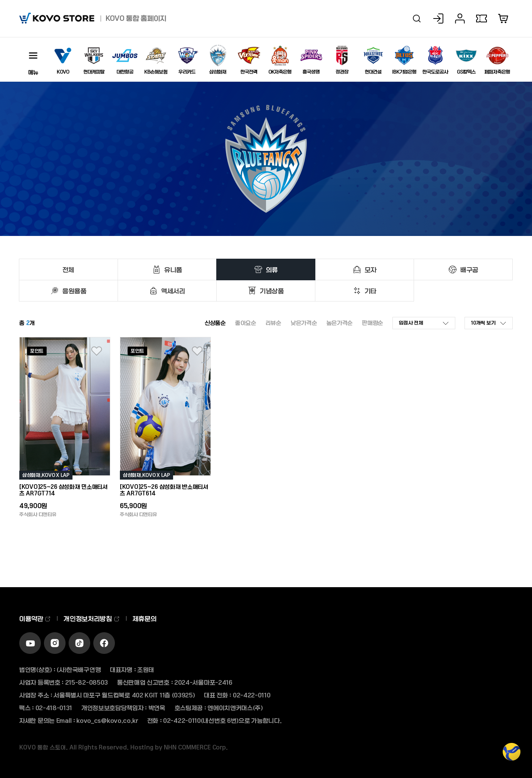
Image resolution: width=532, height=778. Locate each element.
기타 (371, 291)
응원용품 (75, 291)
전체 (68, 269)
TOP (512, 756)
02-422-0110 (252, 695)
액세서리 (173, 291)
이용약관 (35, 618)
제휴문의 (145, 618)
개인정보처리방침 (92, 618)
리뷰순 (274, 323)
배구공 (469, 269)
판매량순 (373, 323)
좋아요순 (246, 323)
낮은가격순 (304, 323)
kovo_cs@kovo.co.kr (107, 720)
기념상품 (272, 291)
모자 (371, 269)
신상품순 (215, 323)
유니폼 (173, 269)
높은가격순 (340, 323)
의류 (272, 269)
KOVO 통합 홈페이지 (136, 18)
